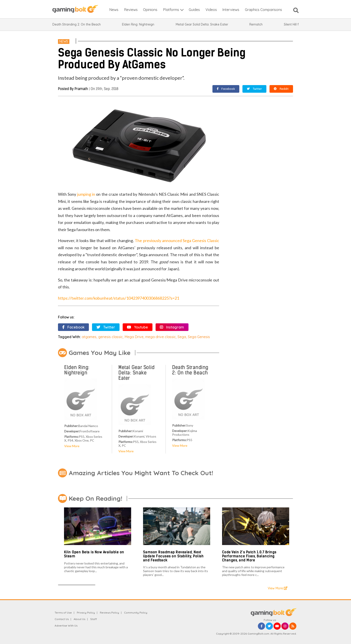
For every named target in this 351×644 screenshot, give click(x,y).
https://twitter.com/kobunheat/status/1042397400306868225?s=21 (119, 298)
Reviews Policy (109, 613)
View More (72, 446)
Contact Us (62, 619)
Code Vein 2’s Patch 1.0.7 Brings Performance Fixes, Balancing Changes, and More (249, 556)
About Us (79, 619)
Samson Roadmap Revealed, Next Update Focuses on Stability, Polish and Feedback (173, 556)
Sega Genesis (199, 337)
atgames (89, 337)
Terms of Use (63, 613)
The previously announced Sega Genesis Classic (177, 240)
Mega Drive (134, 337)
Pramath (81, 89)
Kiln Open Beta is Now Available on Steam (94, 554)
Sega (182, 337)
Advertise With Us (66, 626)
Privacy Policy (86, 613)
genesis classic (110, 337)
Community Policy (136, 613)
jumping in (86, 194)
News (64, 41)
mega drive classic (161, 337)
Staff (94, 619)
